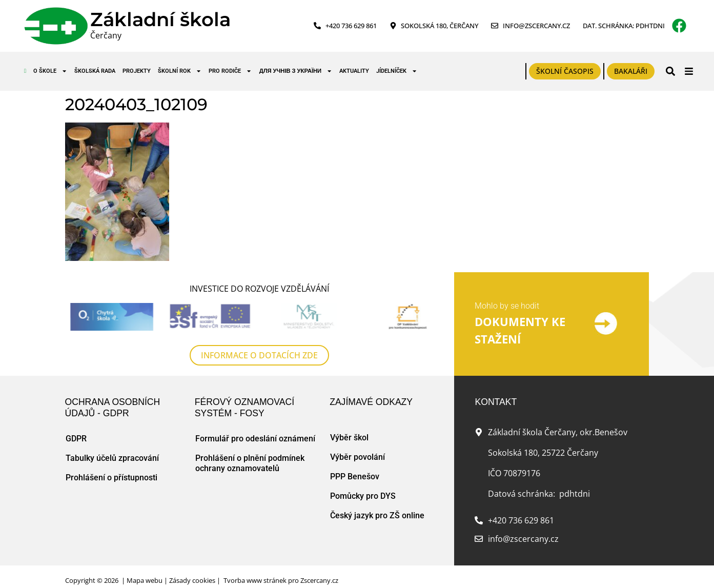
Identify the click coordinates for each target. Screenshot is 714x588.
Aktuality (354, 71)
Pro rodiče (230, 71)
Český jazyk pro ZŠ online (377, 515)
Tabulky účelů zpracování (112, 458)
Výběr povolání (358, 457)
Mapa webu (145, 580)
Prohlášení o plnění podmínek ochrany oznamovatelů (250, 463)
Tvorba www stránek (255, 580)
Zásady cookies (192, 580)
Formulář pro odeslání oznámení (255, 439)
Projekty (137, 71)
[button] (671, 71)
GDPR (76, 439)
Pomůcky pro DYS (363, 496)
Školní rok (180, 71)
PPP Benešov (355, 477)
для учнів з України (296, 71)
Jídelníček (397, 71)
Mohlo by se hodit (507, 306)
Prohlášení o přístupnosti (111, 478)
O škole (50, 71)
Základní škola (160, 19)
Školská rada (95, 71)
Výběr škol (349, 438)
